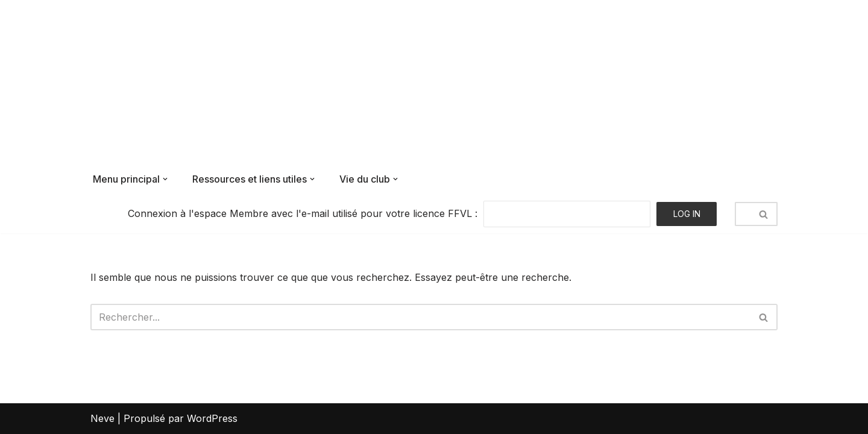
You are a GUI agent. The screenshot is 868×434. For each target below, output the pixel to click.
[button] (165, 179)
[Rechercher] (743, 214)
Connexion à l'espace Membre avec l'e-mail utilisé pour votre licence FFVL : (303, 213)
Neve (102, 418)
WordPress (212, 418)
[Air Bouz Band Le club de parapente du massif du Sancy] (170, 82)
